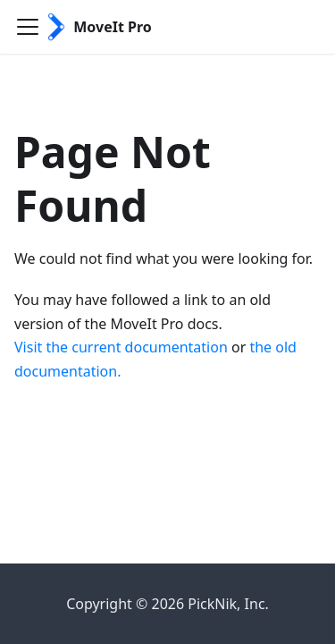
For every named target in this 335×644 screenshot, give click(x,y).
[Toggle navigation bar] (28, 27)
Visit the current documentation (121, 347)
